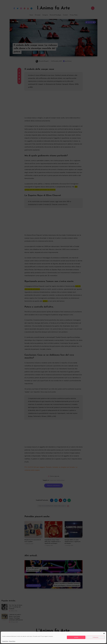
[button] (104, 633)
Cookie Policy (5, 641)
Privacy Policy (12, 641)
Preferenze (95, 637)
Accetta (76, 637)
